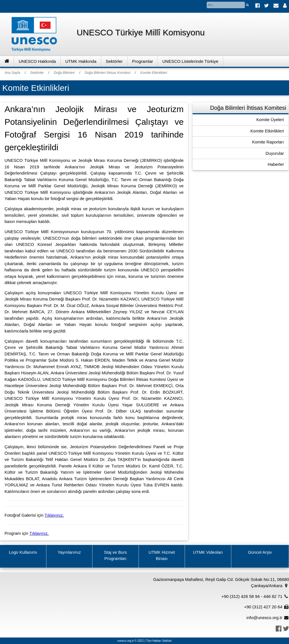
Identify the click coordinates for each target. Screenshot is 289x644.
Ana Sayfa (12, 73)
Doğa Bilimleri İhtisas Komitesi (107, 73)
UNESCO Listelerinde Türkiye (190, 61)
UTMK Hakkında (81, 61)
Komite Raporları (268, 142)
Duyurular (275, 153)
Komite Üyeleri (270, 120)
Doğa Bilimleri (64, 73)
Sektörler (114, 61)
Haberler (276, 164)
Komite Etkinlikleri (154, 73)
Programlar (143, 61)
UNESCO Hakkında (37, 61)
